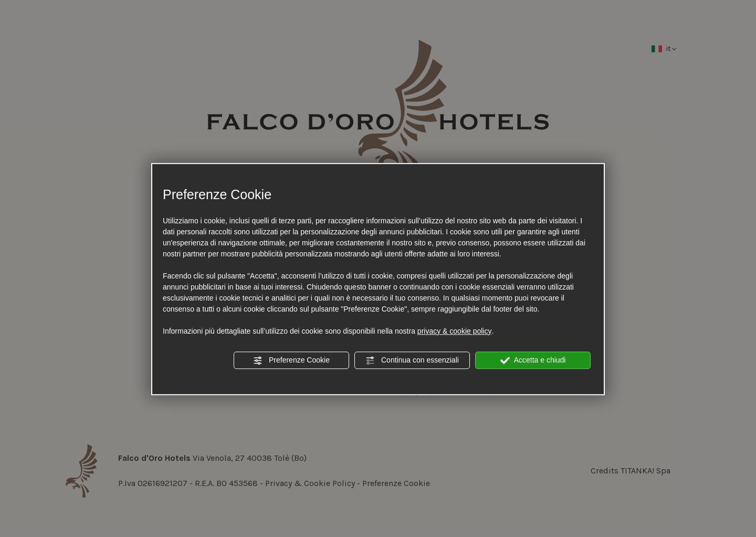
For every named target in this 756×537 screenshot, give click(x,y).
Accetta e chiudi (533, 360)
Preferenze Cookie (291, 360)
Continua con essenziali (412, 360)
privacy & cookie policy (455, 331)
